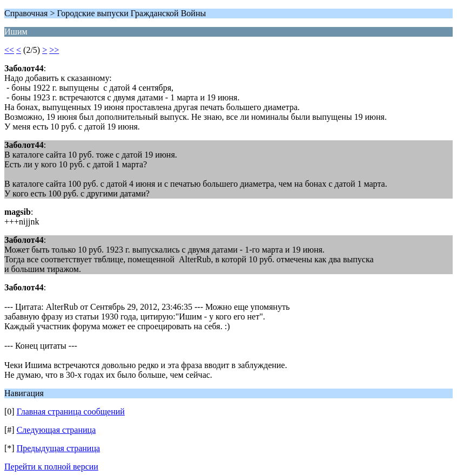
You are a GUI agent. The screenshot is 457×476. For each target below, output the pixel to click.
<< (9, 50)
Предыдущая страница (58, 448)
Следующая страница (56, 430)
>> (54, 50)
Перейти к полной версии (51, 467)
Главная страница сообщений (71, 412)
